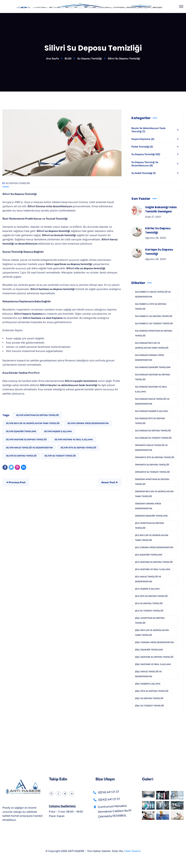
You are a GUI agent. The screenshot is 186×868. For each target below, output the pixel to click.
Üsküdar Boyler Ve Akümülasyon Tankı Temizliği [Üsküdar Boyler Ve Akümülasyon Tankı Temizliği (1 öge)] (154, 494)
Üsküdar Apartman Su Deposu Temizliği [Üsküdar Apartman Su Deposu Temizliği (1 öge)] (152, 482)
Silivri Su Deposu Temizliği (21, 456)
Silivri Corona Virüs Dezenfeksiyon (88, 423)
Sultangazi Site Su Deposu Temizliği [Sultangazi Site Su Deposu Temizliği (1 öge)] (150, 421)
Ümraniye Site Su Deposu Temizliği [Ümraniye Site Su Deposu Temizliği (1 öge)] (155, 458)
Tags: (6, 415)
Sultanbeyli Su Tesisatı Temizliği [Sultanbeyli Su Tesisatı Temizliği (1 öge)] (154, 324)
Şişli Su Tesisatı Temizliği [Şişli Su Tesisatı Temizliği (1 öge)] (149, 706)
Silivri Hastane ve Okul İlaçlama (74, 440)
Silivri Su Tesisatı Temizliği (60, 456)
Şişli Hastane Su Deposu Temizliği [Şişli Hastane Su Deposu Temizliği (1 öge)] (154, 657)
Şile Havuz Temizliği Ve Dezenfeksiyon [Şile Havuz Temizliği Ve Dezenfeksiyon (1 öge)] (148, 579)
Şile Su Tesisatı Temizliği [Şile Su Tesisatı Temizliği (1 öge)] (149, 611)
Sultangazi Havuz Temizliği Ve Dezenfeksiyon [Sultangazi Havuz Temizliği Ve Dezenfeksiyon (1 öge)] (152, 402)
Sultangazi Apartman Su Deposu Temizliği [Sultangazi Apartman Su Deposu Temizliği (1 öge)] (154, 333)
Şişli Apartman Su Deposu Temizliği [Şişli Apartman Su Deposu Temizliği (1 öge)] (150, 621)
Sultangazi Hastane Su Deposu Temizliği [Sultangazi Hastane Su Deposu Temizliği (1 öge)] (153, 377)
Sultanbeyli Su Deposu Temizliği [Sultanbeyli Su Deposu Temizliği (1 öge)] (154, 316)
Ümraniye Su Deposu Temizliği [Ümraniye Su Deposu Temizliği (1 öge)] (152, 465)
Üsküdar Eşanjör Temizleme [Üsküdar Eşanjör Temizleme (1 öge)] (151, 516)
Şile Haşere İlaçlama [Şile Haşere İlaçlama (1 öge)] (147, 589)
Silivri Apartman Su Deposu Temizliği (37, 415)
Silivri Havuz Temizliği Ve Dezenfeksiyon (29, 448)
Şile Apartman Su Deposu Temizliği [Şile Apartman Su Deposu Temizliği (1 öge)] (149, 526)
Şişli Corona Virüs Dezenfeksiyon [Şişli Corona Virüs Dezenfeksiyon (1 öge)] (154, 643)
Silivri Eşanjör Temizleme (21, 432)
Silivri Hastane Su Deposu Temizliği (26, 440)
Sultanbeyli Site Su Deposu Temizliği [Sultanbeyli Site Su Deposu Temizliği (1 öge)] (151, 307)
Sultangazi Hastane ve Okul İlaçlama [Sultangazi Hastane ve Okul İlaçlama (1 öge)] (151, 389)
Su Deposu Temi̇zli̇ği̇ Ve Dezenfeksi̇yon (145, 164)
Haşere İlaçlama (143, 139)
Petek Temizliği (142, 147)
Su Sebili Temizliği (144, 173)
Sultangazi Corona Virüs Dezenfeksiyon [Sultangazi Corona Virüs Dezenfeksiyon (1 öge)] (149, 358)
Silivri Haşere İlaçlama (58, 432)
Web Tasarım (133, 851)
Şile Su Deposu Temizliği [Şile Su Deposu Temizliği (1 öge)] (149, 604)
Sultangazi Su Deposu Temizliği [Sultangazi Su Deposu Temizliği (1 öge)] (153, 431)
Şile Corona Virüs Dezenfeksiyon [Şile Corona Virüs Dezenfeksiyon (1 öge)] (154, 548)
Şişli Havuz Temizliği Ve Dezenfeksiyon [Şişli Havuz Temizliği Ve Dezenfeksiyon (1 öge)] (148, 674)
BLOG (68, 59)
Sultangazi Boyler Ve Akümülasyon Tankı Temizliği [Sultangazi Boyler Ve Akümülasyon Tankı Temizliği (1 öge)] (152, 346)
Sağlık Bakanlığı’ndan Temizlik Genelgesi (161, 209)
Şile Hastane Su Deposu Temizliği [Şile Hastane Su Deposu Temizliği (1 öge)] (154, 562)
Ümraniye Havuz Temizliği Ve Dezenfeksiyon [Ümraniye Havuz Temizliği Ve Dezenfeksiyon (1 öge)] (151, 448)
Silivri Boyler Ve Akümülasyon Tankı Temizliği (33, 423)
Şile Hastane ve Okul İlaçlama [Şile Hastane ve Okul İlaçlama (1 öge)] (153, 569)
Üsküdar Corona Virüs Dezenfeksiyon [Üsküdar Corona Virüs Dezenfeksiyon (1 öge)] (148, 506)
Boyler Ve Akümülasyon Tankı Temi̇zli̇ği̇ (148, 130)
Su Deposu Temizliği (90, 59)
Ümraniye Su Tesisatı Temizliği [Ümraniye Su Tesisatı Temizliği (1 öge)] (152, 472)
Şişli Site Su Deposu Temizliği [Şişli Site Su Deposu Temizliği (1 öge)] (152, 691)
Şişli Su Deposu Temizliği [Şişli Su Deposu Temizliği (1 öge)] (149, 699)
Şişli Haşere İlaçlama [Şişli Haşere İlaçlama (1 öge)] (148, 684)
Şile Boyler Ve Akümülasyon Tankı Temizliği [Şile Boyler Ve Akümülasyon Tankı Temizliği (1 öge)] (152, 538)
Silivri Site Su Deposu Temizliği (78, 448)
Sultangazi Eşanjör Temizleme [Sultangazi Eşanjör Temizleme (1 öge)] (153, 367)
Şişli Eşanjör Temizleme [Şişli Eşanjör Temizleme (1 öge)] (149, 650)
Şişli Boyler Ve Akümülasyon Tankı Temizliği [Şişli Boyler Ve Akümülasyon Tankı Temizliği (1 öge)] (152, 633)
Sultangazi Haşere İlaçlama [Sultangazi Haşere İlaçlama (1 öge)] (151, 411)
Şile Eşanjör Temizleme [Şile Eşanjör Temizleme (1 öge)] (149, 555)
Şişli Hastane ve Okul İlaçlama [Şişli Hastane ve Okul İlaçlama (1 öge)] (153, 664)
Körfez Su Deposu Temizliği (158, 231)
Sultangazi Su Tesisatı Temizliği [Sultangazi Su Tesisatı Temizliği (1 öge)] (153, 438)
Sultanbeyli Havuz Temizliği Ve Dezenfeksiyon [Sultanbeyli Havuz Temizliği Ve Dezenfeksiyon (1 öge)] (153, 294)
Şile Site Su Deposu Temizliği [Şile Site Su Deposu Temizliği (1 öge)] (151, 596)
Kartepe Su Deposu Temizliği (159, 252)
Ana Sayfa (52, 59)
